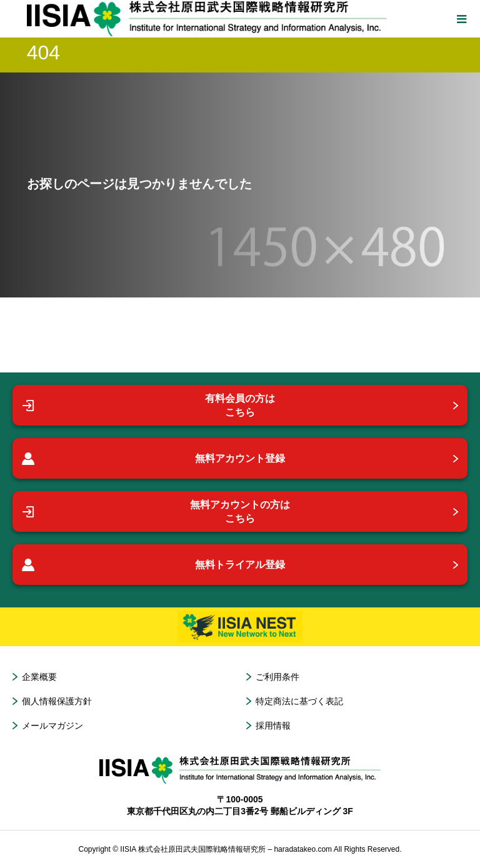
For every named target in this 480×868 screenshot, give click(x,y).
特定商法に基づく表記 (299, 701)
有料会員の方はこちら (148, 405)
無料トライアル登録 (153, 565)
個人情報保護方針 (57, 701)
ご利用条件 (277, 677)
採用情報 (273, 726)
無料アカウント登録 (153, 459)
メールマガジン (52, 726)
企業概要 (39, 677)
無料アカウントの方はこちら (156, 511)
